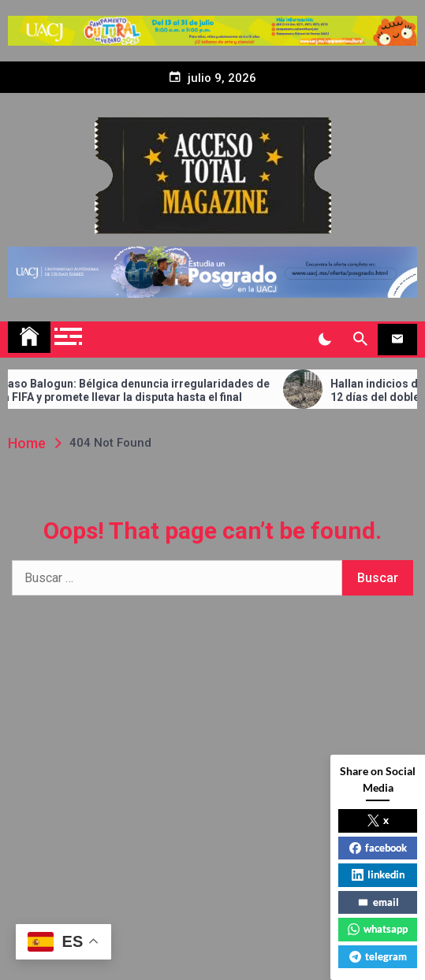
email (378, 902)
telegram (378, 956)
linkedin (378, 874)
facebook (378, 848)
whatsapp (378, 929)
